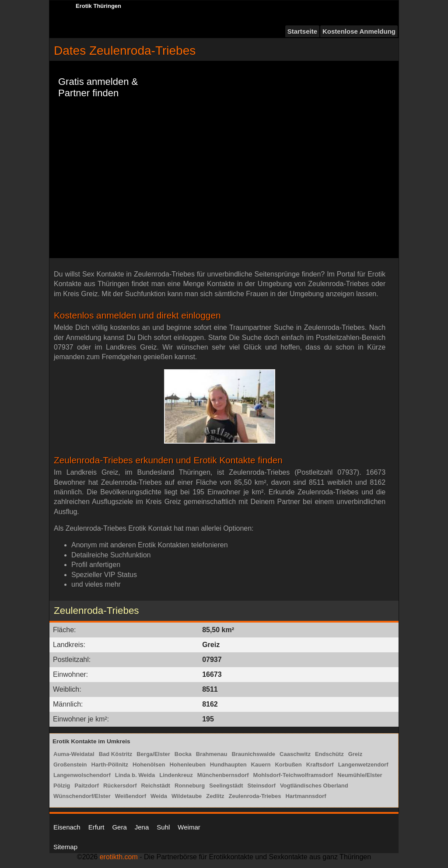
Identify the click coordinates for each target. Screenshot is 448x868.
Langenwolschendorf (82, 775)
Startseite (302, 31)
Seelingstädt (226, 786)
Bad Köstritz (116, 754)
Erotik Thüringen (98, 6)
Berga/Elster (153, 754)
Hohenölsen (149, 765)
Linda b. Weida (135, 775)
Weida (159, 796)
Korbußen (288, 765)
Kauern (261, 765)
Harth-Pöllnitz (110, 765)
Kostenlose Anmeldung (359, 31)
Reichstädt (155, 786)
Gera (119, 827)
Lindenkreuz (176, 775)
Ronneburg (190, 786)
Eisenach (67, 827)
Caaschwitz (295, 754)
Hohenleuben (187, 765)
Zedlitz (215, 796)
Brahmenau (212, 754)
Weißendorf (131, 796)
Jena (142, 827)
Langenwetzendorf (363, 765)
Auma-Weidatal (74, 754)
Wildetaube (187, 796)
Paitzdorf (87, 786)
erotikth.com (119, 857)
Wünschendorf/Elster (82, 796)
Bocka (183, 754)
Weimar (189, 827)
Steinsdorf (262, 786)
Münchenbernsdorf (223, 775)
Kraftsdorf (320, 765)
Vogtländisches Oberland (314, 786)
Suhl (163, 827)
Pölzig (62, 786)
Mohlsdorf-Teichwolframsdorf (293, 775)
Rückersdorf (120, 786)
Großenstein (70, 765)
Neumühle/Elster (360, 775)
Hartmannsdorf (306, 796)
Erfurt (96, 827)
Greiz (355, 754)
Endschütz (329, 754)
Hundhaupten (228, 765)
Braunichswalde (253, 754)
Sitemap (65, 847)
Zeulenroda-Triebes (255, 796)
